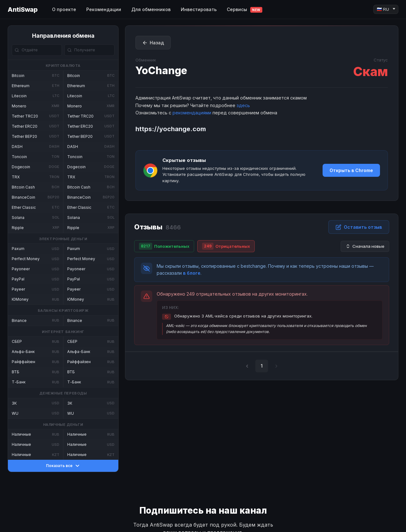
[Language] (386, 9)
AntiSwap (23, 10)
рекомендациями (192, 113)
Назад (153, 43)
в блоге (192, 273)
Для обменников (151, 9)
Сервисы (245, 10)
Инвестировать (199, 9)
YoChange (161, 71)
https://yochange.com (171, 129)
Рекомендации (104, 9)
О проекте (64, 9)
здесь (243, 105)
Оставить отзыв (359, 227)
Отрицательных (226, 246)
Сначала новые (365, 246)
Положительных (164, 246)
